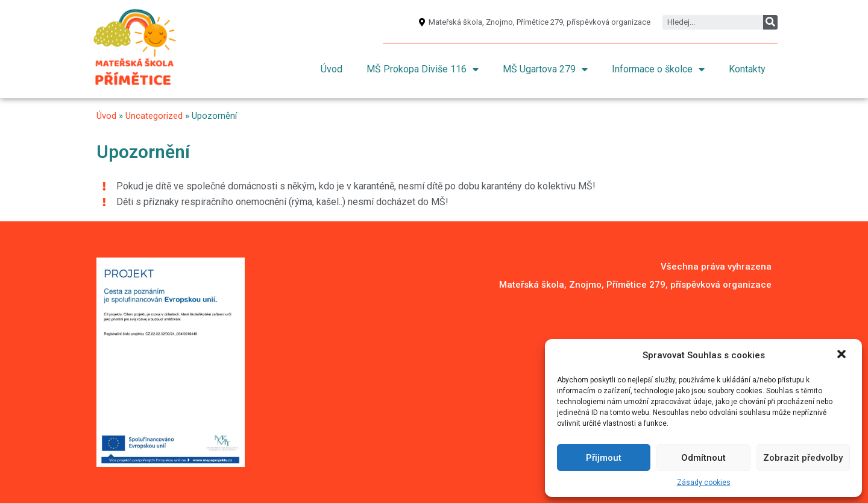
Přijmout (604, 458)
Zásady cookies (704, 482)
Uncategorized (154, 116)
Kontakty (747, 69)
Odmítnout (703, 458)
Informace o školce (658, 69)
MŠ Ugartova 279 (545, 69)
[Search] (770, 22)
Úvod (332, 69)
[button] (843, 355)
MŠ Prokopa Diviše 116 (423, 69)
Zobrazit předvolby (803, 458)
